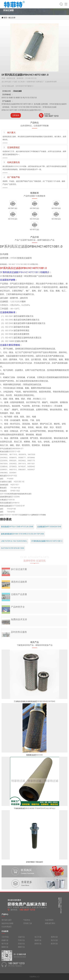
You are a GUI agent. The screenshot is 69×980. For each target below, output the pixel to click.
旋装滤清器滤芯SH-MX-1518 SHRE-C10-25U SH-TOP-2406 (23, 534)
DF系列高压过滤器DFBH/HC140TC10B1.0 (47, 541)
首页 (6, 18)
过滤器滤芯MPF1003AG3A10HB (49, 527)
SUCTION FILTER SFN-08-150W (13, 548)
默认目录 (12, 18)
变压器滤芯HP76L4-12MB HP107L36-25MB (17, 527)
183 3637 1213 (51, 116)
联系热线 (47, 114)
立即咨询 (16, 115)
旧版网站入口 (35, 977)
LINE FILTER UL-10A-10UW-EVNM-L (14, 541)
